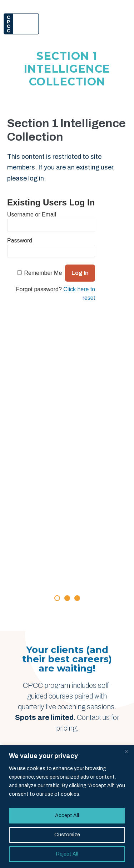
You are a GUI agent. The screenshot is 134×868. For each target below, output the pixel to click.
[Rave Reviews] (67, 491)
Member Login (109, 5)
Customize (67, 835)
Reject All (67, 854)
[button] (57, 598)
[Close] (126, 751)
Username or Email (32, 215)
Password (20, 240)
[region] (67, 807)
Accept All (67, 815)
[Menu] (122, 24)
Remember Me (43, 273)
